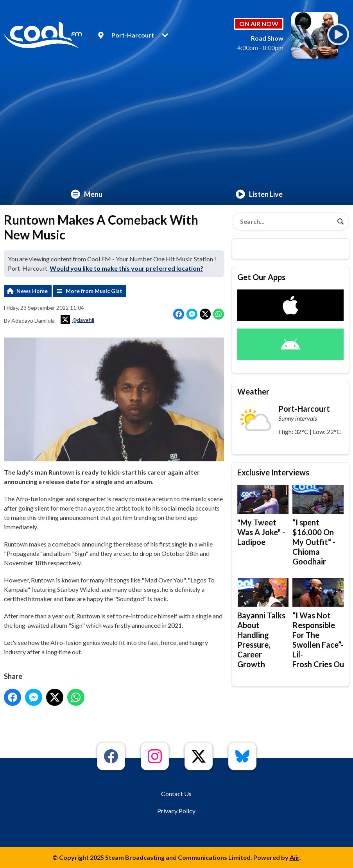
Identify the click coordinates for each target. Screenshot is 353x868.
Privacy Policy (176, 811)
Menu (87, 194)
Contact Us (176, 794)
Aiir (295, 857)
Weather (253, 391)
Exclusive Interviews (273, 472)
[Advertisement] (176, 125)
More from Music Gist (94, 291)
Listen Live (259, 194)
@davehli (77, 320)
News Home (32, 291)
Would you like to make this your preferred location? (126, 268)
